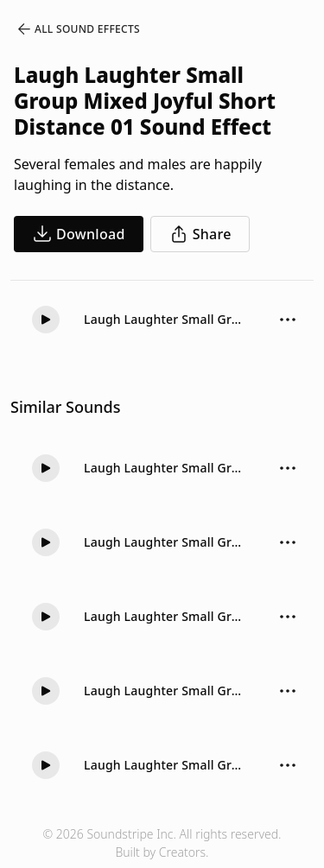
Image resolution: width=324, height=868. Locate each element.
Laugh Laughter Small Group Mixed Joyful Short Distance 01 (164, 319)
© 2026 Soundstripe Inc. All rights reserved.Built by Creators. (162, 843)
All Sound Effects (78, 29)
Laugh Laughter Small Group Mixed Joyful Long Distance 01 (164, 616)
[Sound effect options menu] (288, 320)
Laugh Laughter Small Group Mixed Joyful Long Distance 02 (164, 691)
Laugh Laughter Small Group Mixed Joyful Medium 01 (164, 468)
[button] (46, 320)
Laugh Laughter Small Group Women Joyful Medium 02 (164, 765)
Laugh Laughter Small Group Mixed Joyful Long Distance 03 (164, 542)
